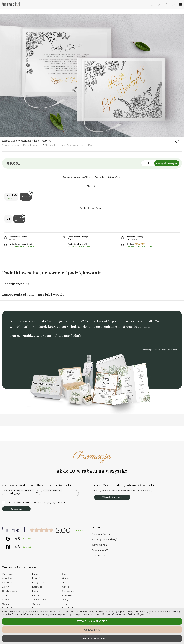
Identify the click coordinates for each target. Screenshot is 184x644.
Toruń (5, 595)
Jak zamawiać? (100, 550)
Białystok (7, 587)
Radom (36, 591)
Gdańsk (66, 578)
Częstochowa (9, 591)
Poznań (36, 578)
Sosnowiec (68, 591)
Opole (6, 604)
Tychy (65, 600)
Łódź (65, 574)
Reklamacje (99, 555)
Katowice (37, 587)
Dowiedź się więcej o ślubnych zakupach (159, 350)
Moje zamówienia (102, 534)
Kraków (36, 574)
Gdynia (66, 587)
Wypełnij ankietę (112, 497)
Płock (65, 604)
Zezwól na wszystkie (92, 621)
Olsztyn (6, 600)
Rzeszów (67, 595)
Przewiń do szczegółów (76, 177)
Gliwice (36, 604)
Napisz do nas (118, 321)
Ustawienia (92, 630)
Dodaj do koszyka (167, 163)
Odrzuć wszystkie (92, 638)
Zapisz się (16, 509)
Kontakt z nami (100, 545)
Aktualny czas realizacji (104, 539)
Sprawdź (79, 530)
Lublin (65, 582)
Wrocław (7, 578)
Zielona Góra (39, 600)
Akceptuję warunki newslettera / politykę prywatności (33, 503)
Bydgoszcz (38, 582)
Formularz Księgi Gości (108, 177)
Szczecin (7, 582)
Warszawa (8, 574)
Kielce (36, 595)
